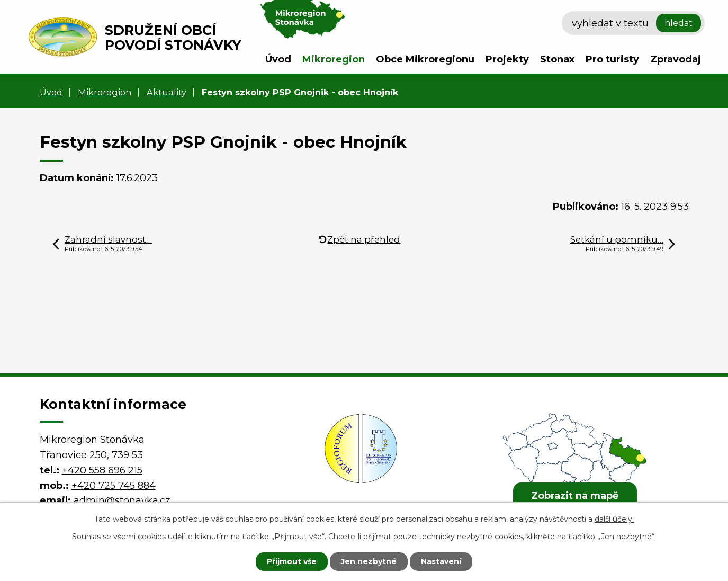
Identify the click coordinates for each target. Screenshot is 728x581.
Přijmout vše (292, 561)
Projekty (507, 59)
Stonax (557, 59)
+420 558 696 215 (102, 470)
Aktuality (167, 92)
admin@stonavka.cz (122, 500)
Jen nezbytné (369, 561)
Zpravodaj (676, 59)
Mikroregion (334, 59)
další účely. (614, 519)
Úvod (278, 59)
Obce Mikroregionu (425, 59)
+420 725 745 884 (114, 486)
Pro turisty (612, 59)
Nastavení (441, 561)
